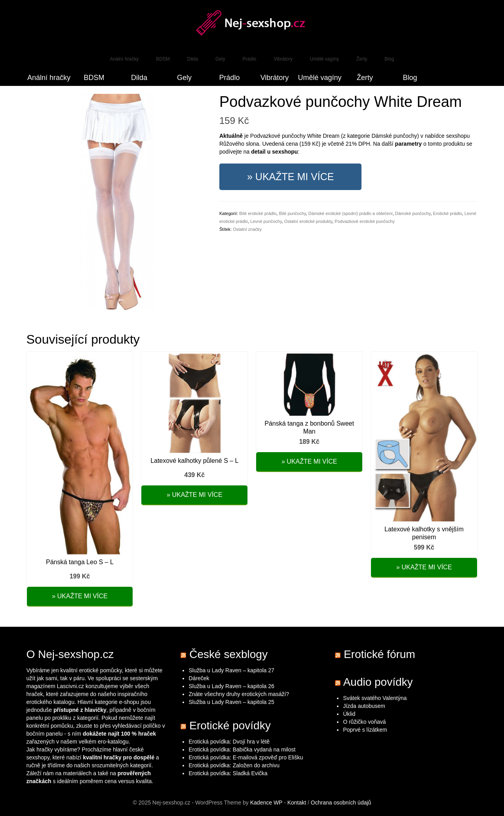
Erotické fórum (379, 654)
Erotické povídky (230, 726)
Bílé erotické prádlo (258, 213)
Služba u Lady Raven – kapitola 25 (231, 702)
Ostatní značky (247, 229)
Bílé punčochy (292, 213)
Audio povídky (378, 682)
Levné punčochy (266, 221)
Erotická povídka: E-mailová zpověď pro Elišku (246, 757)
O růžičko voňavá (364, 722)
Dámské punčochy (413, 213)
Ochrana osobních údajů (341, 803)
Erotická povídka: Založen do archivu (234, 765)
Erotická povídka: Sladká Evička (228, 773)
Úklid (349, 714)
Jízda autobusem (364, 706)
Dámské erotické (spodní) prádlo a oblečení (351, 213)
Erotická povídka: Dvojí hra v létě (229, 742)
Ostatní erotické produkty (308, 221)
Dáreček (199, 678)
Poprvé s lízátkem (365, 730)
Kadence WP (266, 803)
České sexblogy (228, 654)
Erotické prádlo (448, 213)
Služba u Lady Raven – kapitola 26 (231, 686)
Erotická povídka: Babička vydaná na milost (242, 749)
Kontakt (297, 803)
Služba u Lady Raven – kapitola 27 (231, 670)
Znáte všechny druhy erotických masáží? (240, 694)
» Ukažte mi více (290, 177)
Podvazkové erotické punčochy (365, 221)
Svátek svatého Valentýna (375, 698)
